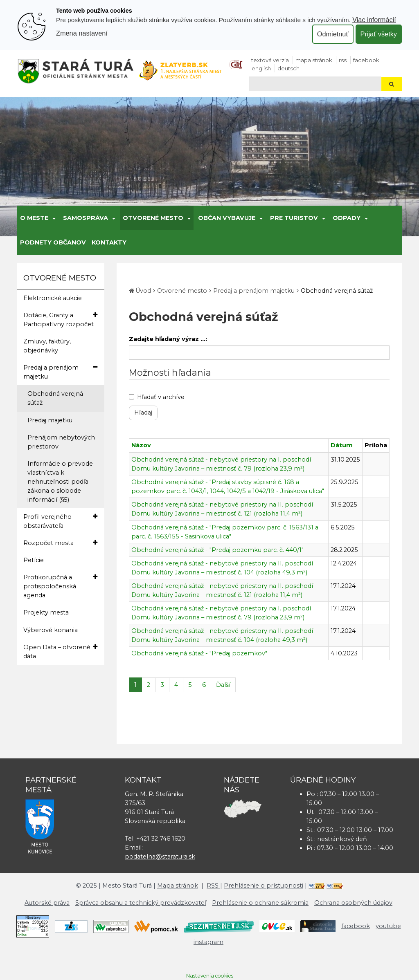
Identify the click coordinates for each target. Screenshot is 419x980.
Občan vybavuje (227, 218)
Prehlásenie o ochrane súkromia (260, 903)
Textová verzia (270, 60)
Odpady (347, 218)
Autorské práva (47, 903)
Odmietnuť (333, 34)
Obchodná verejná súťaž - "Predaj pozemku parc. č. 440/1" (217, 550)
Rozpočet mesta (60, 543)
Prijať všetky (379, 34)
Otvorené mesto (153, 218)
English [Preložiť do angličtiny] (261, 68)
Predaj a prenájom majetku (60, 372)
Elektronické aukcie (53, 298)
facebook (366, 60)
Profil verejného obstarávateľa (60, 521)
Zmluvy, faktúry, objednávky (47, 346)
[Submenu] (53, 218)
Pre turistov (294, 218)
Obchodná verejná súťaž (55, 398)
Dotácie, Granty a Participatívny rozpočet (60, 319)
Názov (141, 445)
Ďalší (223, 685)
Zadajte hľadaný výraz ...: (168, 339)
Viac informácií (374, 20)
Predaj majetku (50, 420)
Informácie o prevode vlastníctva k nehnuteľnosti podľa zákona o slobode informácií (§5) (60, 482)
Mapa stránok (314, 60)
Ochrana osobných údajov (353, 903)
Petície (34, 560)
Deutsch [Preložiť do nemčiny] (288, 68)
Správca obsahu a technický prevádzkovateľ (141, 903)
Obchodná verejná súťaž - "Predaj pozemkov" (199, 653)
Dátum (342, 445)
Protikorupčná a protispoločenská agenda (60, 586)
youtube (388, 926)
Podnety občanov (53, 242)
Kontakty (109, 242)
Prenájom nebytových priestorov (61, 442)
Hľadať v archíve (157, 397)
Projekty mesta (46, 612)
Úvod (143, 291)
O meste (34, 218)
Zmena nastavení (82, 33)
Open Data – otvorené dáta (60, 651)
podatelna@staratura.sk (160, 857)
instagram (208, 942)
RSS (343, 60)
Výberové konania (51, 630)
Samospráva (86, 218)
